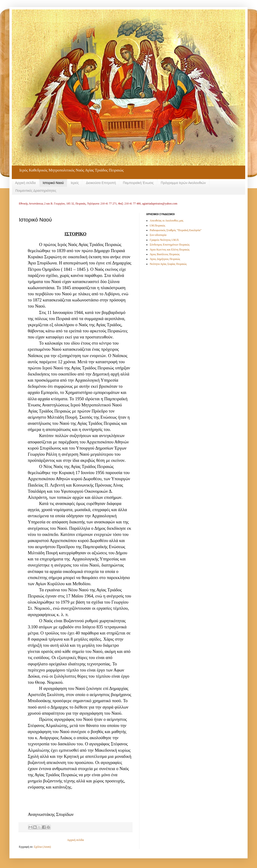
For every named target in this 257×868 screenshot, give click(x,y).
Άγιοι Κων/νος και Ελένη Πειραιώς (170, 250)
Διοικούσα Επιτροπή (101, 183)
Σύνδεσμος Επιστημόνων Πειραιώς (170, 245)
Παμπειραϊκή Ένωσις (138, 183)
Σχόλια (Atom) (42, 847)
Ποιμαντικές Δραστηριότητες (36, 191)
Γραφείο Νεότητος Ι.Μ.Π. (164, 240)
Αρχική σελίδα (25, 183)
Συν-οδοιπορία (158, 235)
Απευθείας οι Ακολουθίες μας (167, 221)
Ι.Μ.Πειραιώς (158, 225)
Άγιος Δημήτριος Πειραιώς (165, 259)
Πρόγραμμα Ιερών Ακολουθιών (183, 183)
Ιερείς (75, 183)
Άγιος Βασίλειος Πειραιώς (165, 254)
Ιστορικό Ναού (53, 183)
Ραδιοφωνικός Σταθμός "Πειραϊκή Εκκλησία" (176, 230)
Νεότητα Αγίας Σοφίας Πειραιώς (168, 264)
